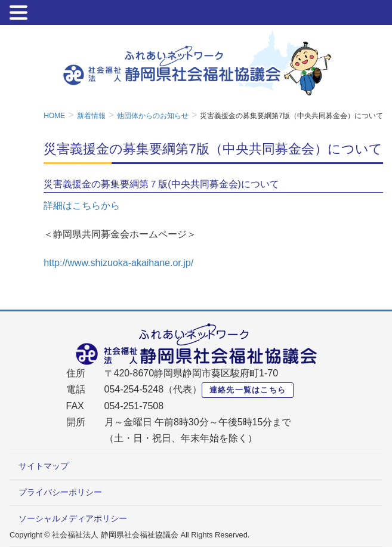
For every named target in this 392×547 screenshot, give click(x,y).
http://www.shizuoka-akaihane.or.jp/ (118, 263)
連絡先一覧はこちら (248, 390)
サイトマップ (44, 466)
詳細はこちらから (82, 205)
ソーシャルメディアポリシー (73, 518)
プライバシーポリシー (60, 492)
